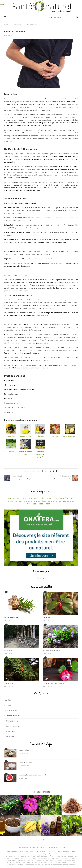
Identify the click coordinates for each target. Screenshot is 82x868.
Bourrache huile (26, 436)
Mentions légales (39, 848)
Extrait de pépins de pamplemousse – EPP (32, 775)
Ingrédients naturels (12, 716)
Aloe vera (11, 452)
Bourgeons (10, 737)
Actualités (8, 700)
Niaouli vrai (8, 651)
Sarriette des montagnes (51, 651)
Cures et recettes (11, 711)
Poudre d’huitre (24, 750)
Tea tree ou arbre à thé (12, 618)
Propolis (55, 436)
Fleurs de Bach (12, 732)
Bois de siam (8, 684)
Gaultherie (47, 618)
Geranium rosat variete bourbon (54, 684)
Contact (64, 848)
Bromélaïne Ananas (70, 436)
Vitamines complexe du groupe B (40, 454)
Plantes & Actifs (12, 721)
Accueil (7, 25)
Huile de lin (40, 436)
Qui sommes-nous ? (53, 848)
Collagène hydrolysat (25, 763)
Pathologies (17, 25)
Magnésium (11, 436)
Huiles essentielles (13, 726)
